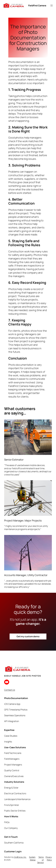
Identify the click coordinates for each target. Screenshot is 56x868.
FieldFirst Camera (37, 6)
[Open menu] (52, 6)
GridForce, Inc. (20, 857)
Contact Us (10, 690)
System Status (32, 858)
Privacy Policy (49, 858)
